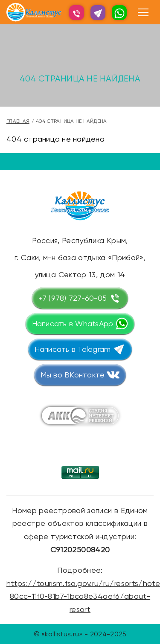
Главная (18, 121)
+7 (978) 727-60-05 (73, 298)
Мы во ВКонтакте (73, 375)
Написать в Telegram (73, 349)
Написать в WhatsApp (73, 323)
